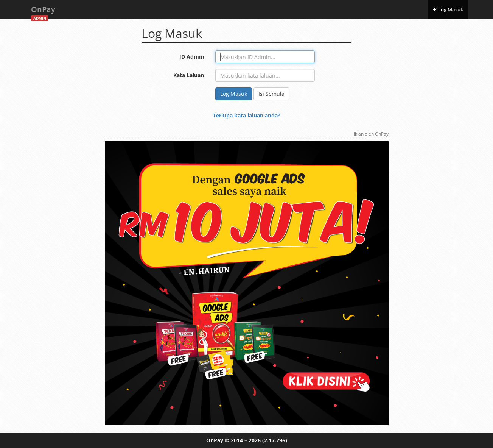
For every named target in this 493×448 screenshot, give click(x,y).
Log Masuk (448, 9)
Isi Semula (271, 94)
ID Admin (192, 57)
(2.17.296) (275, 440)
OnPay (43, 12)
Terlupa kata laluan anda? (247, 115)
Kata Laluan (189, 75)
